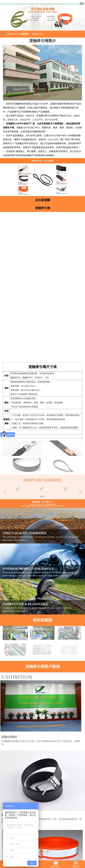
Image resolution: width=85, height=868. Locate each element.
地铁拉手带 (25, 120)
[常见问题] (43, 534)
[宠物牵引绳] (42, 17)
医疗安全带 (50, 120)
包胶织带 (30, 116)
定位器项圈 (43, 200)
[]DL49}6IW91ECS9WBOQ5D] (42, 73)
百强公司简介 (9, 784)
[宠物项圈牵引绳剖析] (42, 180)
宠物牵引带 (12, 120)
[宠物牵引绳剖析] (42, 161)
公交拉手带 (38, 120)
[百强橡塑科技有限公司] (42, 2)
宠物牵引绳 (43, 208)
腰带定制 (67, 116)
